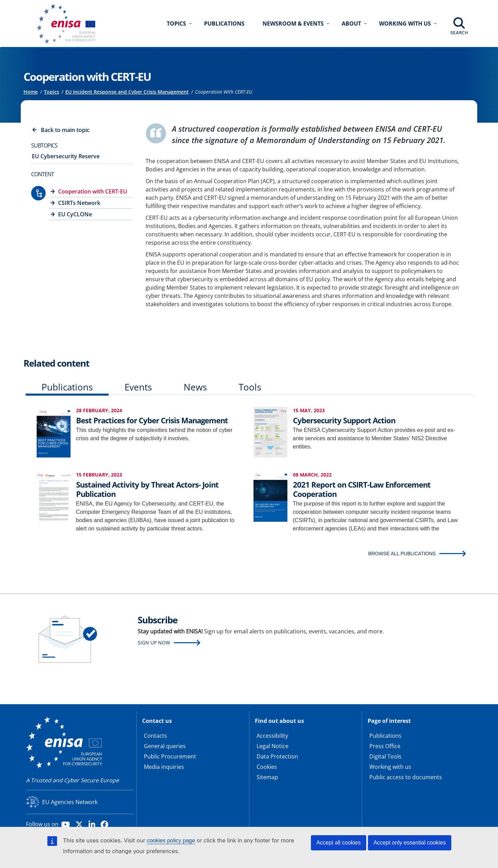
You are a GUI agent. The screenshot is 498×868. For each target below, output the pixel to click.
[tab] (67, 389)
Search (459, 32)
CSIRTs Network (79, 203)
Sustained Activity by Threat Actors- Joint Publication (147, 489)
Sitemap (267, 777)
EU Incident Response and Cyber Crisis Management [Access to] (127, 92)
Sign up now (154, 643)
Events (138, 387)
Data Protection (277, 756)
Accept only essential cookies (410, 843)
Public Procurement (170, 756)
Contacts (155, 736)
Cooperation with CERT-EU (93, 191)
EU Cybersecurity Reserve (66, 156)
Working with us (390, 767)
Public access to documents (406, 777)
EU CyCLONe (75, 214)
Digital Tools (385, 756)
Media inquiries (164, 767)
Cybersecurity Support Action (344, 420)
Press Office (385, 746)
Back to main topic (65, 130)
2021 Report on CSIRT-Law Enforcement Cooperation (362, 489)
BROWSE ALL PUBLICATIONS (402, 554)
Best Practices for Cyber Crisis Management (152, 420)
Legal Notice (273, 746)
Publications (224, 23)
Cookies (267, 767)
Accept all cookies (339, 843)
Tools (250, 387)
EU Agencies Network (70, 802)
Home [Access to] (31, 92)
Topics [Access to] (52, 92)
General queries (165, 746)
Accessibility (272, 736)
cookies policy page (171, 841)
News (195, 387)
